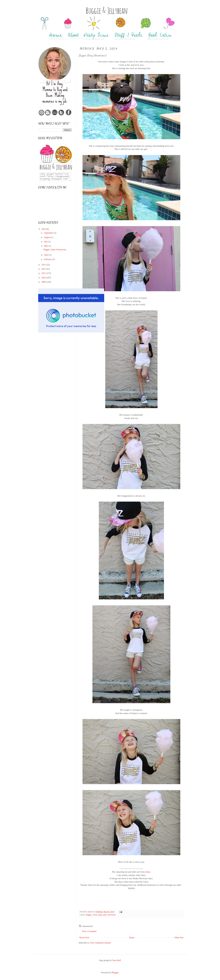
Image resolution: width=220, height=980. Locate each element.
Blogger (115, 973)
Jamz (148, 872)
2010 (44, 278)
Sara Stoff (117, 960)
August (47, 237)
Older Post (179, 938)
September (49, 233)
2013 (44, 265)
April (47, 255)
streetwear (112, 915)
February (48, 259)
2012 (44, 269)
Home (132, 938)
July (46, 242)
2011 (44, 273)
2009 (44, 282)
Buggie (89, 915)
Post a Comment (89, 931)
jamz (105, 915)
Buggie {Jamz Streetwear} (55, 250)
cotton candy (97, 915)
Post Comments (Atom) (100, 943)
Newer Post (84, 938)
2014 (44, 229)
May (46, 246)
